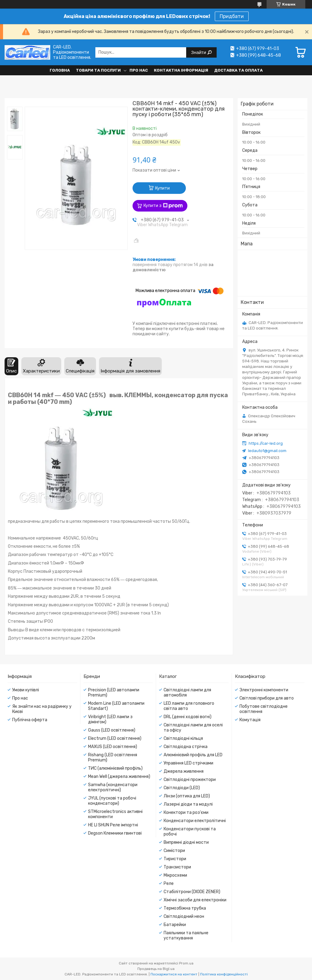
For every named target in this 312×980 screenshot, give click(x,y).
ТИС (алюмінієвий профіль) (115, 768)
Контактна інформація (181, 70)
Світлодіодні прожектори (190, 780)
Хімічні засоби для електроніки (195, 900)
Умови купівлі (26, 690)
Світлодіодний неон (184, 916)
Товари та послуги (98, 70)
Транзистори (177, 867)
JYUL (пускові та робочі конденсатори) (112, 801)
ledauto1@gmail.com (267, 451)
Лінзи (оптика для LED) (187, 796)
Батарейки (175, 925)
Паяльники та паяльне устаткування (186, 935)
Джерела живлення (184, 771)
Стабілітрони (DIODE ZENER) (192, 892)
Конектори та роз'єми (186, 813)
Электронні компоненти (264, 690)
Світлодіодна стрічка (186, 747)
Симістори (174, 851)
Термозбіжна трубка (185, 908)
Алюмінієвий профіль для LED (193, 755)
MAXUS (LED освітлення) (113, 747)
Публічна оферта (30, 720)
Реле (169, 884)
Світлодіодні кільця (183, 738)
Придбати (232, 16)
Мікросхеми (175, 875)
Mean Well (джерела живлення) (119, 777)
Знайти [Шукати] (199, 52)
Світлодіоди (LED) (182, 788)
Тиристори (175, 859)
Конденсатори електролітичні (195, 821)
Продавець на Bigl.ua (156, 969)
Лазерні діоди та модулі (188, 804)
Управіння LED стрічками (188, 763)
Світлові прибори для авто (267, 698)
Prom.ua (186, 963)
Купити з (163, 206)
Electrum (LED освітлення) (115, 738)
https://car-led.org (266, 443)
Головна (60, 70)
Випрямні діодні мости (186, 842)
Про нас (139, 70)
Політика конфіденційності (224, 974)
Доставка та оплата (238, 70)
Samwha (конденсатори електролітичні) (113, 787)
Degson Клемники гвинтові (115, 833)
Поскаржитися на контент (174, 974)
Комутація (250, 720)
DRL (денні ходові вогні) (188, 717)
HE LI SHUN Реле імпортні (113, 825)
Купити (162, 188)
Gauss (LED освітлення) (112, 730)
